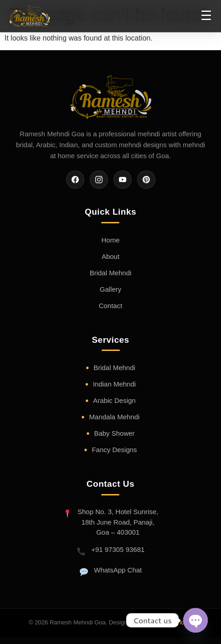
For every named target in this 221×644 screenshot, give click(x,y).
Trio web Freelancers (164, 622)
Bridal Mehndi (111, 273)
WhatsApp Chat (118, 570)
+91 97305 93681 (118, 549)
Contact (111, 306)
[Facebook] (75, 180)
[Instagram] (99, 180)
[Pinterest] (146, 180)
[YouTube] (123, 180)
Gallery (111, 289)
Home (110, 240)
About (110, 256)
